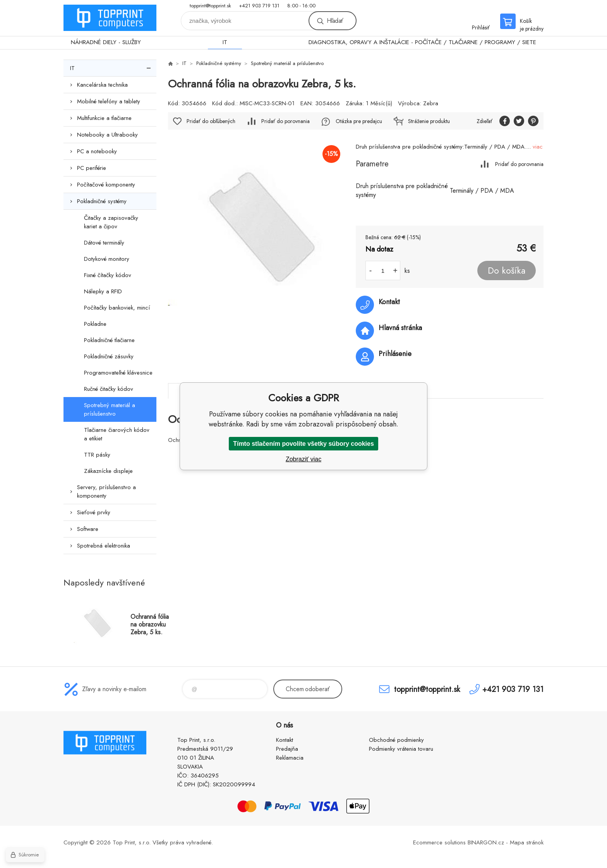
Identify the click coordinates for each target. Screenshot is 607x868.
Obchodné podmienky (396, 740)
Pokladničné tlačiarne (109, 340)
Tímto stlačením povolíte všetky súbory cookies (303, 444)
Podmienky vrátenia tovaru (401, 749)
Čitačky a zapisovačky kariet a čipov (111, 222)
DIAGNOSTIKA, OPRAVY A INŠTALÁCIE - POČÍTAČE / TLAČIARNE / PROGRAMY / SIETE (422, 42)
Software (88, 529)
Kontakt (285, 740)
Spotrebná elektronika (104, 546)
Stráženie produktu (429, 121)
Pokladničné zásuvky (109, 356)
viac (538, 147)
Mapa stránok (527, 842)
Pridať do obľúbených (211, 121)
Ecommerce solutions (439, 842)
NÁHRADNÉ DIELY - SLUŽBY (106, 42)
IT (225, 42)
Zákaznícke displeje (108, 471)
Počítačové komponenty (106, 185)
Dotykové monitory (107, 259)
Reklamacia (290, 758)
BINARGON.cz (486, 842)
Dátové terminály (104, 243)
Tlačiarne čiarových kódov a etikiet (117, 434)
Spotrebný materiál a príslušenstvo (110, 409)
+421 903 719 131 (259, 6)
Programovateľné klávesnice (118, 373)
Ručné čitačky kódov (109, 389)
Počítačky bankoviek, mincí (117, 308)
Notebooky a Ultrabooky (107, 135)
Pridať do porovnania (519, 164)
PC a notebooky (97, 151)
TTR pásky (97, 455)
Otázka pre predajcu (359, 121)
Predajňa (287, 749)
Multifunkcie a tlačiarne (104, 118)
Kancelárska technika (102, 85)
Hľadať (335, 21)
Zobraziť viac (303, 459)
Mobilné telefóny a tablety (109, 101)
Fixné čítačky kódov (108, 275)
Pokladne (95, 324)
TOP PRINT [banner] (110, 18)
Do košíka (507, 271)
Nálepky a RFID (103, 291)
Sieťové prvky (94, 512)
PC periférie (92, 168)
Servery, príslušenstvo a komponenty (106, 491)
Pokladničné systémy (102, 201)
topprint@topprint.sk (210, 6)
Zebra (431, 103)
